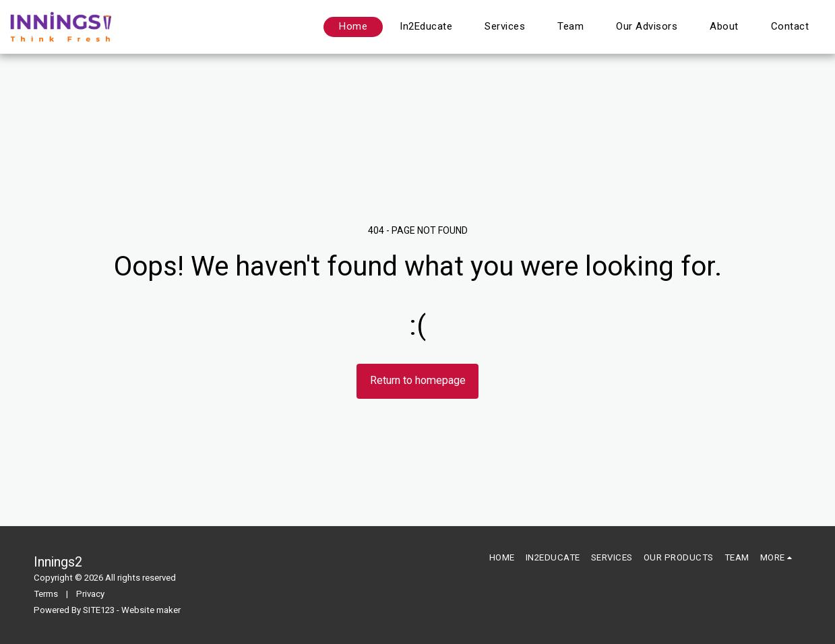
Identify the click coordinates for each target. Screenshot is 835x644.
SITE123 (99, 610)
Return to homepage (418, 380)
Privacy (90, 594)
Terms (46, 594)
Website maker (151, 610)
